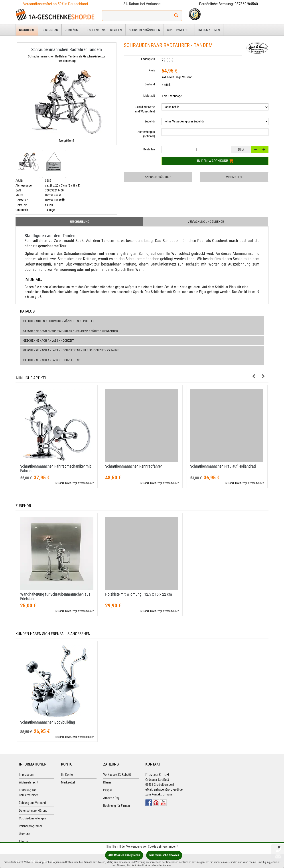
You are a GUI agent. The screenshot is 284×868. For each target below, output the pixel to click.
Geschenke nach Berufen (104, 30)
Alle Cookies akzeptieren (124, 855)
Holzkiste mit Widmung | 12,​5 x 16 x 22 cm (139, 594)
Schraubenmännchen (145, 30)
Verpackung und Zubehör (206, 222)
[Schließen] (279, 847)
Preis (152, 70)
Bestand (150, 84)
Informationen (209, 30)
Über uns (25, 834)
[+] (264, 150)
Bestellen (149, 149)
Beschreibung (79, 222)
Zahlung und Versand (32, 803)
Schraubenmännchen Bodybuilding (48, 722)
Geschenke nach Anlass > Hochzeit (48, 341)
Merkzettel (234, 177)
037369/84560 (246, 4)
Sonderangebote (179, 30)
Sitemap (24, 842)
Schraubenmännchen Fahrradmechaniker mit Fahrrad (55, 468)
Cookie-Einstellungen (32, 818)
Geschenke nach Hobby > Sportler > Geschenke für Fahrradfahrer (71, 331)
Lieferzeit (149, 96)
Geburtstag (50, 30)
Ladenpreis (148, 59)
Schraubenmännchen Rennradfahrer (133, 466)
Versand (187, 77)
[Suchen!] (176, 16)
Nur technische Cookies (164, 855)
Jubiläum (72, 30)
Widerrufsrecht (29, 782)
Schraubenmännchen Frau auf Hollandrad (223, 466)
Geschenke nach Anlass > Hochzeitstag (52, 360)
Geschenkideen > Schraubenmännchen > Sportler (59, 321)
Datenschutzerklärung (33, 811)
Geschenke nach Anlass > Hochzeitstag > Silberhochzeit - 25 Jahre (71, 350)
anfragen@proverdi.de (168, 789)
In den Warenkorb (215, 161)
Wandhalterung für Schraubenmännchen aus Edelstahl (55, 596)
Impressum (26, 775)
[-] (255, 150)
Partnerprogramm (30, 826)
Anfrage (158, 177)
